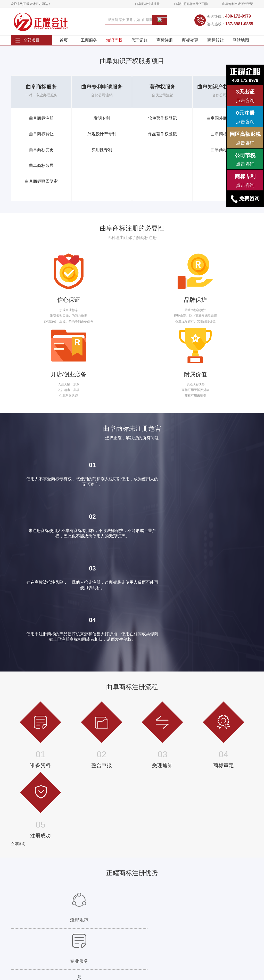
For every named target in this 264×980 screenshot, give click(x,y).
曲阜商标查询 (223, 141)
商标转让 (216, 44)
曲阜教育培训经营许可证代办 (78, 908)
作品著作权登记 (162, 141)
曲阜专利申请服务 (102, 94)
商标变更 (190, 44)
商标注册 (165, 44)
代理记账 (139, 44)
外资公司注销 (109, 929)
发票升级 (40, 901)
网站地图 (241, 44)
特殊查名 (105, 894)
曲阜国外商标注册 (223, 125)
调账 (37, 894)
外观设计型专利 (102, 141)
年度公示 (105, 915)
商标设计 (17, 908)
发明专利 (102, 125)
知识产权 (114, 44)
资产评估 (40, 929)
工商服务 (89, 44)
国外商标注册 (20, 894)
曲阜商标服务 (41, 94)
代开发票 (40, 908)
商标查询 (17, 901)
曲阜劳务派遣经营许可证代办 (78, 901)
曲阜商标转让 (41, 141)
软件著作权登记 (162, 125)
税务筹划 (40, 922)
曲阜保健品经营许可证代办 (76, 922)
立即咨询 (18, 632)
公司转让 (105, 922)
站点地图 (97, 955)
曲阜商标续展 (41, 172)
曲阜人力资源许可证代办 (75, 894)
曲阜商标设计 (223, 156)
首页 (64, 44)
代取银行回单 (43, 915)
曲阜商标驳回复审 (41, 188)
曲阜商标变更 (41, 156)
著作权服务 (162, 94)
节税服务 (105, 908)
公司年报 (105, 901)
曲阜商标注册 (41, 125)
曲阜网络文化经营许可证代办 (78, 929)
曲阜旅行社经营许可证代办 (76, 915)
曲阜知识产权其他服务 (223, 94)
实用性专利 (102, 156)
